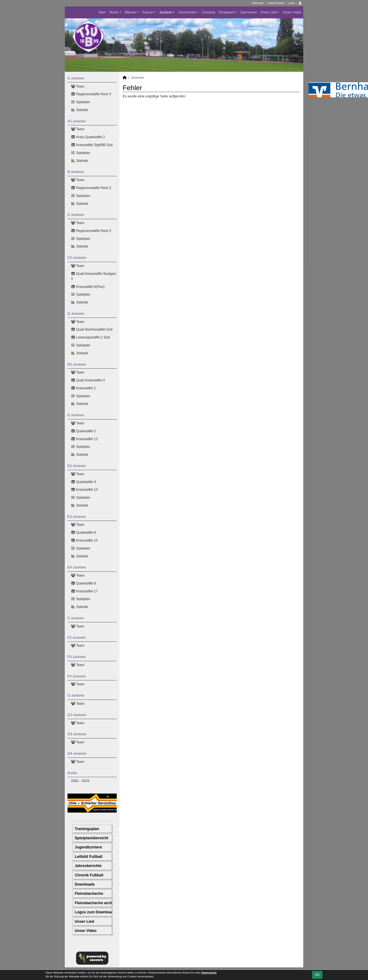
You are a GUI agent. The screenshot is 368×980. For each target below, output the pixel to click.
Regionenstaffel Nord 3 (91, 94)
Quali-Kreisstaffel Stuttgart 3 (93, 276)
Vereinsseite (276, 3)
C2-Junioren (77, 258)
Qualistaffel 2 (84, 431)
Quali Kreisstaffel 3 (88, 380)
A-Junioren (76, 78)
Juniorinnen (187, 12)
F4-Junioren (77, 676)
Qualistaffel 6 (84, 532)
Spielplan (81, 102)
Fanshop (209, 12)
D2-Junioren (77, 364)
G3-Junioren (77, 734)
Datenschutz (209, 973)
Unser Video (292, 12)
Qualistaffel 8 (84, 583)
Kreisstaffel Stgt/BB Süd (92, 145)
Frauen (148, 12)
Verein (114, 12)
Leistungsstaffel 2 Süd (90, 337)
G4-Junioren (77, 754)
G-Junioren (76, 695)
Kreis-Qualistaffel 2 (88, 137)
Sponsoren (248, 12)
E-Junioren (76, 415)
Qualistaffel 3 (84, 482)
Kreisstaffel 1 (83, 388)
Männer (131, 12)
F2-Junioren (77, 638)
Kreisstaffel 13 (84, 490)
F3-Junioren (77, 657)
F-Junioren (76, 618)
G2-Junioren (77, 715)
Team (78, 86)
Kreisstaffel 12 (84, 439)
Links (291, 3)
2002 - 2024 (80, 781)
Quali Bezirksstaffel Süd (92, 329)
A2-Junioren (77, 121)
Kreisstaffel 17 (84, 591)
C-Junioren (76, 215)
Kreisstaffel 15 (84, 540)
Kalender (258, 3)
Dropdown (226, 12)
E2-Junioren (77, 466)
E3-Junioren (77, 517)
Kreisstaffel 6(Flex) (88, 287)
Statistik (79, 110)
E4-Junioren (77, 567)
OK (317, 975)
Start (102, 12)
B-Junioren (76, 172)
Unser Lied (269, 12)
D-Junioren (76, 314)
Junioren (166, 12)
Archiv (72, 773)
